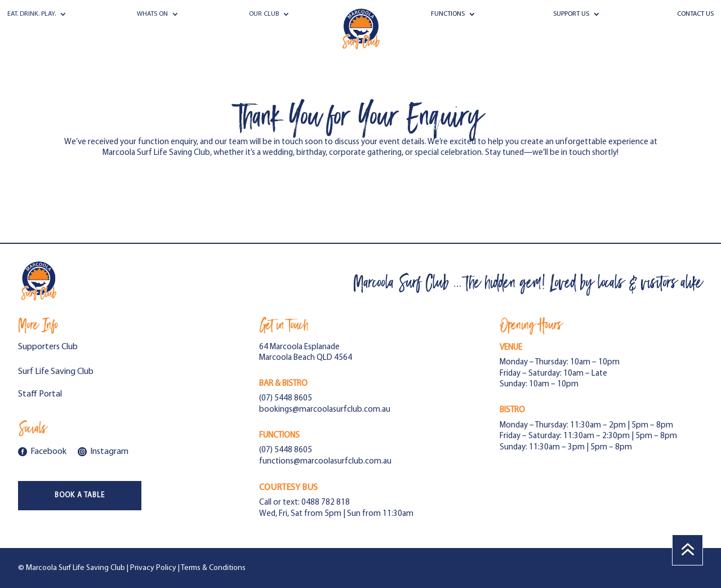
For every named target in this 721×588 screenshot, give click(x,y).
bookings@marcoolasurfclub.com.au (325, 410)
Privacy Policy (153, 568)
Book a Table (80, 495)
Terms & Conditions (213, 568)
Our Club (264, 14)
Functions (448, 14)
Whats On (152, 14)
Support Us (571, 14)
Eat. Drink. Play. (32, 14)
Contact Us (695, 14)
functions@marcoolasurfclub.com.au (325, 462)
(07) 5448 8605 (286, 398)
